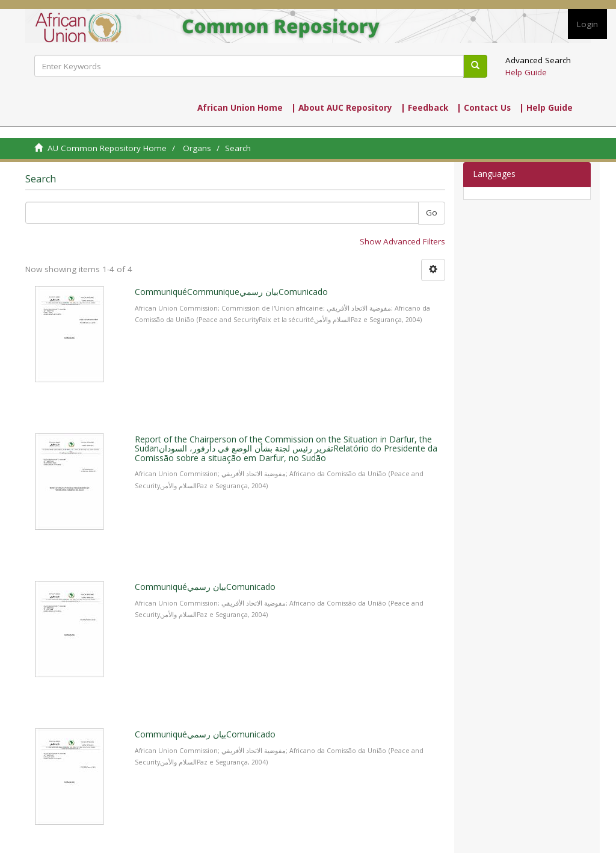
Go (432, 212)
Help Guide (526, 72)
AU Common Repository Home (107, 148)
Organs (197, 148)
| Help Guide (546, 108)
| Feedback (424, 108)
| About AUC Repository (342, 108)
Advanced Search (538, 60)
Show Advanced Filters (402, 241)
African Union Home (240, 108)
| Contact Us (484, 108)
